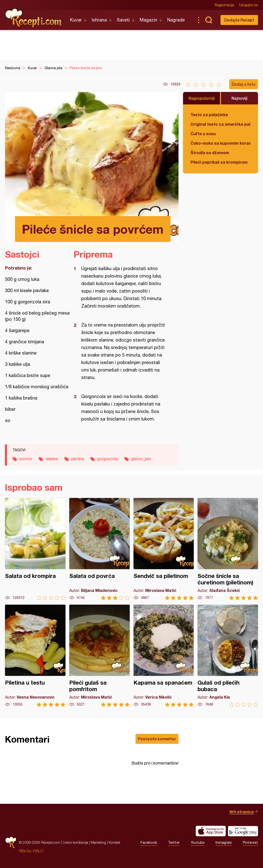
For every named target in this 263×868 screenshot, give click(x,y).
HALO (38, 851)
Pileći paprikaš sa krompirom (219, 162)
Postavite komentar (157, 739)
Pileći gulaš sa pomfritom (99, 656)
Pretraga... (208, 20)
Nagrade (176, 20)
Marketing (98, 842)
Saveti (123, 20)
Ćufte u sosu (203, 134)
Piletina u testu (35, 656)
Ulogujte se (249, 5)
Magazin (148, 20)
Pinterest (250, 843)
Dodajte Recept (239, 20)
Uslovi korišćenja (75, 842)
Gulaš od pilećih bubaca (228, 656)
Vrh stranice (242, 812)
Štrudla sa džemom (210, 153)
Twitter (174, 843)
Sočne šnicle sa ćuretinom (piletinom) (228, 549)
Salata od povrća (99, 549)
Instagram (224, 843)
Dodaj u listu (244, 84)
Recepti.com (34, 18)
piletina (77, 459)
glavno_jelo (141, 459)
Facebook (149, 843)
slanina (52, 459)
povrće (26, 459)
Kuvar (76, 20)
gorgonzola (107, 459)
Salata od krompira (35, 549)
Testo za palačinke (209, 115)
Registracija (224, 5)
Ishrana (99, 20)
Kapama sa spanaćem (164, 656)
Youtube (198, 843)
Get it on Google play (243, 831)
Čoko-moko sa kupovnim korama (220, 143)
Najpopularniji (202, 98)
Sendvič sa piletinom (164, 549)
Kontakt (114, 842)
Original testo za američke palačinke (220, 124)
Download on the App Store (211, 831)
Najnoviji (239, 98)
